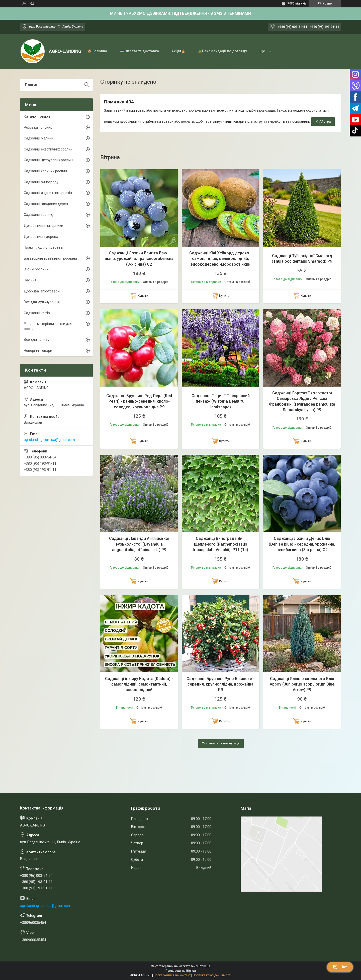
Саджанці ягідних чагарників (48, 193)
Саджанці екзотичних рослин (48, 149)
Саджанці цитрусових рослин (48, 160)
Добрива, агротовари (42, 291)
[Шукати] (87, 85)
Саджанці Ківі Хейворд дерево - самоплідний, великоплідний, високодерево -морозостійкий (220, 259)
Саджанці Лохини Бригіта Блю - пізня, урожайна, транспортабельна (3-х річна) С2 (139, 259)
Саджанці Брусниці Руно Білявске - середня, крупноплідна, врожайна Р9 (220, 684)
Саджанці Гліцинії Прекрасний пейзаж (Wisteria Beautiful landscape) (221, 401)
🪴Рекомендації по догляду (222, 51)
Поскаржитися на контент (172, 975)
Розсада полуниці (39, 127)
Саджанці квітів (37, 313)
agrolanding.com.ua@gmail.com (49, 440)
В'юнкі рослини (36, 269)
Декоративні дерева (41, 237)
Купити (143, 296)
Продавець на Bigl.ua (181, 971)
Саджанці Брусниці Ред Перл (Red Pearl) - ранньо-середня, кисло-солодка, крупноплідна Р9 (139, 401)
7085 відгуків (297, 4)
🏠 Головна (97, 51)
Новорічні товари (38, 351)
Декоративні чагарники (43, 226)
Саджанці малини (39, 138)
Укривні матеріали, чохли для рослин (48, 326)
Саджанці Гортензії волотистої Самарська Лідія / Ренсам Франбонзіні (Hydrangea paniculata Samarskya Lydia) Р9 (302, 401)
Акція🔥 (178, 51)
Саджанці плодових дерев (46, 204)
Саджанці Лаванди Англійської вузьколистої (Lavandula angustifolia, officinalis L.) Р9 (139, 544)
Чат (340, 967)
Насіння (30, 280)
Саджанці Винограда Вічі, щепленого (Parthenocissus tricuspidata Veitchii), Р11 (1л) (220, 544)
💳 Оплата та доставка (139, 51)
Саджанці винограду (41, 182)
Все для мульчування (42, 302)
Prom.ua (205, 966)
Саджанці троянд (38, 215)
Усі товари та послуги (219, 743)
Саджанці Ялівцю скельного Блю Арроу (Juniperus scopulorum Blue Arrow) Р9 (302, 684)
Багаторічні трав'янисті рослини (50, 258)
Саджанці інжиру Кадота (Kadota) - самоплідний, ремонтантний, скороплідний (139, 684)
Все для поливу (37, 340)
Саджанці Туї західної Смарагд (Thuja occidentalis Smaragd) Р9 (302, 259)
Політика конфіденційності (212, 975)
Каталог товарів (37, 116)
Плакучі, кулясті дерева (43, 247)
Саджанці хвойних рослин (45, 171)
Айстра (325, 122)
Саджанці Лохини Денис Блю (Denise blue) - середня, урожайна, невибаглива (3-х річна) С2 (302, 544)
